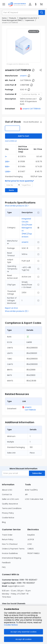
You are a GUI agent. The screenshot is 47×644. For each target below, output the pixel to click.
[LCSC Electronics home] (17, 4)
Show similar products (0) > (17, 206)
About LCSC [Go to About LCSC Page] (7, 490)
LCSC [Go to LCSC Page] (30, 544)
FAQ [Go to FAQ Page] (4, 567)
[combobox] (31, 94)
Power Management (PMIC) (12, 20)
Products (13, 18)
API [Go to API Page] (26, 494)
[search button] (42, 12)
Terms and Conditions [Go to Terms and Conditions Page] (12, 508)
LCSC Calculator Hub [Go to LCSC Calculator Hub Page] (34, 499)
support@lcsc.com (16, 586)
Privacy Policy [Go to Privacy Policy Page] (8, 513)
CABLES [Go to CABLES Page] (31, 549)
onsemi (23, 76)
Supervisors (30, 20)
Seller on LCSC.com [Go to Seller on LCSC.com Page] (10, 499)
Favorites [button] (34, 31)
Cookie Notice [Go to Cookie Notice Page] (8, 518)
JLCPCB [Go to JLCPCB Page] (31, 539)
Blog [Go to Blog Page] (4, 522)
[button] (30, 4)
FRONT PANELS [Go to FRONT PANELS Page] (33, 553)
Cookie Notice (11, 625)
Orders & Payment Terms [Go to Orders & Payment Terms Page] (13, 549)
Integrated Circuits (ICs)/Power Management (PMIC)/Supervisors (27, 228)
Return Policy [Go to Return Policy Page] (8, 539)
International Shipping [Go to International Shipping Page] (12, 558)
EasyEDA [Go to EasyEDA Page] (31, 535)
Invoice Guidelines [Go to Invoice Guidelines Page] (10, 553)
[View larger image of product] (24, 46)
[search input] (20, 12)
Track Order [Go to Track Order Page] (7, 535)
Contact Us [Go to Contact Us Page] (7, 494)
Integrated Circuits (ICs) (28, 18)
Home (4, 18)
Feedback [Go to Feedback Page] (6, 563)
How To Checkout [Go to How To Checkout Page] (10, 544)
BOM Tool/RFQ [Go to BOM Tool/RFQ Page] (31, 490)
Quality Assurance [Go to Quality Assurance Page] (10, 504)
